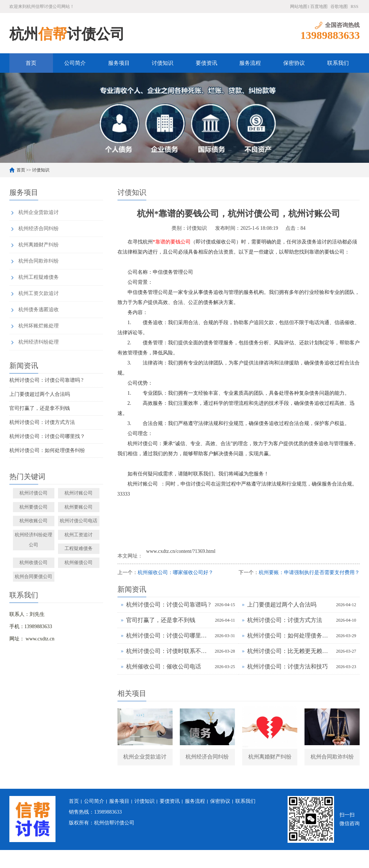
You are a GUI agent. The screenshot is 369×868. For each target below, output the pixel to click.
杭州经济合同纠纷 (39, 229)
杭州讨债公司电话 (79, 521)
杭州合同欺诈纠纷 (39, 261)
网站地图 (299, 6)
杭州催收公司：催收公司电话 (164, 666)
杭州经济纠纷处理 (39, 342)
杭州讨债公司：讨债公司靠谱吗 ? (46, 380)
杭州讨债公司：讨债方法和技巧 (288, 666)
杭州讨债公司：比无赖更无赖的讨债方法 (290, 651)
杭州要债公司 (34, 507)
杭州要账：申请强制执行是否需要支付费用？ (309, 572)
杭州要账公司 (79, 507)
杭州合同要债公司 (34, 576)
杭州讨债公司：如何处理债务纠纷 (47, 450)
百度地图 (319, 6)
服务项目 (119, 63)
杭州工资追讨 (79, 535)
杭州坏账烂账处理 (39, 326)
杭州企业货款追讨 (39, 212)
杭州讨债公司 (34, 493)
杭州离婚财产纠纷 (39, 245)
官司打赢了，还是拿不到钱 (40, 408)
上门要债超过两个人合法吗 (40, 394)
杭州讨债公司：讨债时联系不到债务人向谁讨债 (169, 651)
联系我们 (338, 63)
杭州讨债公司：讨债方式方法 (42, 422)
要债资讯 (206, 63)
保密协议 (294, 63)
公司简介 (75, 63)
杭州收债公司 (34, 562)
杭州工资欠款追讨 (39, 293)
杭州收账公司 (34, 521)
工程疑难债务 (79, 548)
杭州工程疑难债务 (39, 277)
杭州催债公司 (79, 562)
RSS (354, 6)
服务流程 (250, 63)
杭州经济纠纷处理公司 (34, 540)
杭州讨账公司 (79, 493)
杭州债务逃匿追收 (39, 310)
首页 (31, 63)
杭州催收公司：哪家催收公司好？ (175, 572)
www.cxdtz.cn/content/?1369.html (181, 551)
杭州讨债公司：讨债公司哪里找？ (47, 436)
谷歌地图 (339, 6)
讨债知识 (163, 63)
